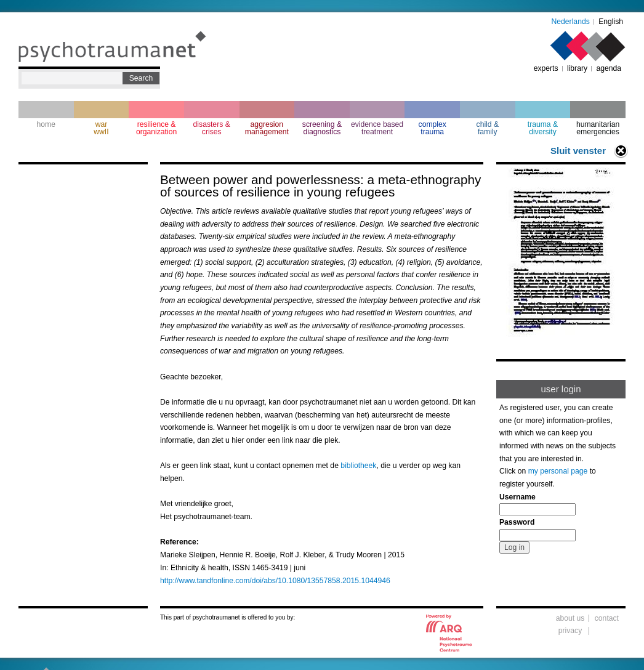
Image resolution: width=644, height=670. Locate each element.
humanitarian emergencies (598, 128)
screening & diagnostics (322, 128)
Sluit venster (578, 151)
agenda (609, 68)
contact (607, 618)
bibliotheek (358, 466)
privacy (570, 631)
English (611, 22)
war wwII (101, 128)
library (577, 68)
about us (570, 618)
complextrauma (433, 128)
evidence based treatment (377, 128)
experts (546, 68)
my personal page (558, 471)
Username (517, 497)
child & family (488, 128)
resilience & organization (156, 128)
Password (517, 522)
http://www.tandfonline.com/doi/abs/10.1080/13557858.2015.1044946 (275, 581)
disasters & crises (212, 128)
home (46, 124)
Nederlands (571, 22)
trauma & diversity (543, 128)
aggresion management (267, 128)
